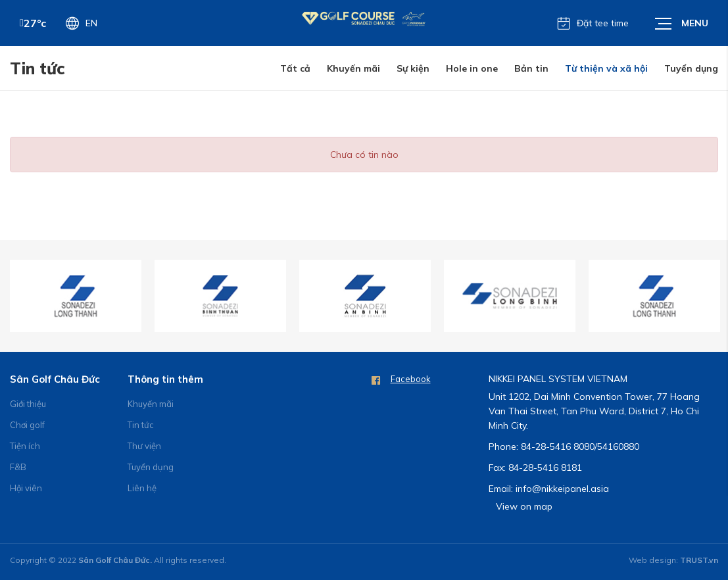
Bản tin (531, 68)
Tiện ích (25, 446)
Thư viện (144, 446)
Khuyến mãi (353, 68)
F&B (18, 467)
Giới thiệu (28, 404)
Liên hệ (142, 488)
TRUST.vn (699, 560)
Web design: (653, 560)
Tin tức (141, 425)
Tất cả (295, 68)
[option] (76, 296)
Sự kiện (413, 68)
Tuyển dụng (691, 68)
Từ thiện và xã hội (606, 68)
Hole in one (472, 68)
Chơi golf (27, 425)
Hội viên (26, 488)
